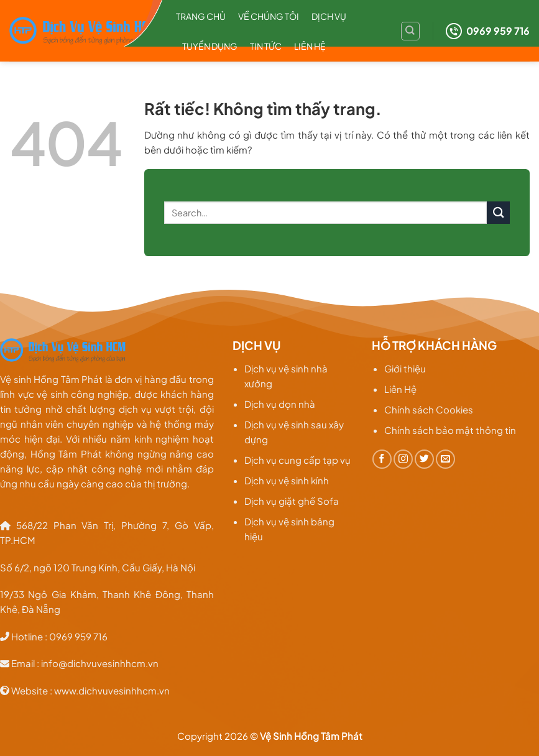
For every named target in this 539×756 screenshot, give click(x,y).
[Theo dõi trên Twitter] (424, 459)
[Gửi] (498, 213)
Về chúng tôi (269, 16)
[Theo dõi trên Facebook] (382, 459)
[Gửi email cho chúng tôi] (445, 459)
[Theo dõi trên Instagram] (403, 459)
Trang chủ (201, 16)
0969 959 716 (488, 31)
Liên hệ (310, 46)
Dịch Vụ (329, 16)
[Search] (410, 31)
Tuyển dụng (210, 46)
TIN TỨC (266, 46)
